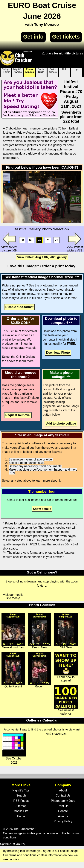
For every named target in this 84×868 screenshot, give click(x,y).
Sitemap (21, 806)
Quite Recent (13, 670)
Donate (63, 811)
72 (56, 240)
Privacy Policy (63, 821)
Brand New (40, 631)
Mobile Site (21, 811)
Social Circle (41, 71)
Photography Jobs (63, 801)
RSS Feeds (21, 801)
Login (76, 69)
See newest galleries (66, 700)
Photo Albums (29, 71)
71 (48, 240)
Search (21, 795)
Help (65, 69)
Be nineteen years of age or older (31, 459)
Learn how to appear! (66, 667)
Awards (63, 816)
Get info (33, 37)
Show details (42, 509)
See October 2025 (14, 749)
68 (22, 240)
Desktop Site (28, 51)
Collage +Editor (6, 71)
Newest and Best (13, 631)
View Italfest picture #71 (75, 242)
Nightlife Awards (18, 71)
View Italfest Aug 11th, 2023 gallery (42, 257)
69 (31, 240)
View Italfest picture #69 (9, 242)
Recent (40, 670)
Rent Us (63, 806)
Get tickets (66, 37)
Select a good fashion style (26, 463)
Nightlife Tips (21, 790)
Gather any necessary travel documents (35, 466)
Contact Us (63, 795)
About (63, 790)
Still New (66, 631)
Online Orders (53, 71)
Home (21, 816)
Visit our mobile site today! (13, 596)
